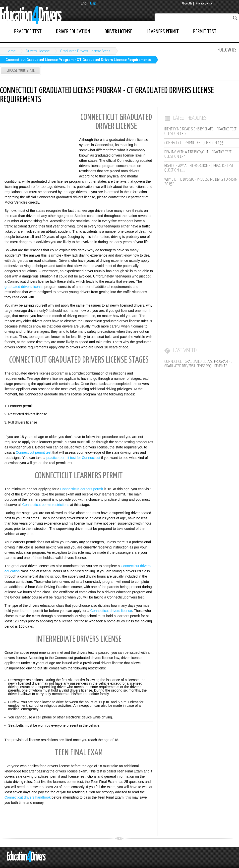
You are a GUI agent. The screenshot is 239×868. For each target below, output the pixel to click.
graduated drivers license (24, 287)
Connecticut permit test (33, 452)
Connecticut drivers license (111, 611)
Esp (93, 3)
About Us (187, 4)
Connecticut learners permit (82, 489)
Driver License (118, 32)
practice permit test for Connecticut (73, 458)
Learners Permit (163, 32)
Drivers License (38, 51)
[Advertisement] (37, 143)
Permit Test (205, 32)
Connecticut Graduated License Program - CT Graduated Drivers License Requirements (78, 60)
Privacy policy (204, 4)
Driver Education (73, 32)
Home (11, 51)
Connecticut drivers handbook (28, 797)
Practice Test (28, 32)
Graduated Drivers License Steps (85, 51)
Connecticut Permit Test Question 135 (194, 143)
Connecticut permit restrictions (46, 505)
